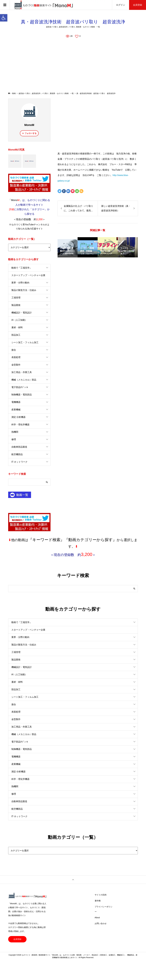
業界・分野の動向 (20, 283)
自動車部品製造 (19, 447)
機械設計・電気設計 (22, 313)
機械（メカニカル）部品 (24, 380)
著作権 (98, 901)
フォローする (31, 133)
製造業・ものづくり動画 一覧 (88, 27)
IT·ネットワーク (20, 462)
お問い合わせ (101, 923)
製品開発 (16, 305)
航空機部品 (17, 454)
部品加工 (16, 335)
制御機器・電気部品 (22, 395)
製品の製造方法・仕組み (24, 290)
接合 (14, 350)
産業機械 (16, 410)
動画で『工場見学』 (22, 268)
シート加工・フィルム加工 (25, 342)
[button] (4, 18)
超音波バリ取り (52, 27)
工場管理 (16, 298)
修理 (14, 439)
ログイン (121, 5)
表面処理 (16, 357)
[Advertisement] (73, 65)
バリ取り (72, 27)
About (97, 918)
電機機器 (16, 402)
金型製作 (16, 365)
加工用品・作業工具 (22, 372)
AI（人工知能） (19, 320)
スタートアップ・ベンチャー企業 (28, 275)
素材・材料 (17, 327)
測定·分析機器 (18, 417)
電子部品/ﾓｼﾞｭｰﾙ (20, 387)
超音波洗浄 (63, 27)
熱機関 (15, 432)
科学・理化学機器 (20, 425)
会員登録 (138, 5)
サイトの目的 (101, 895)
